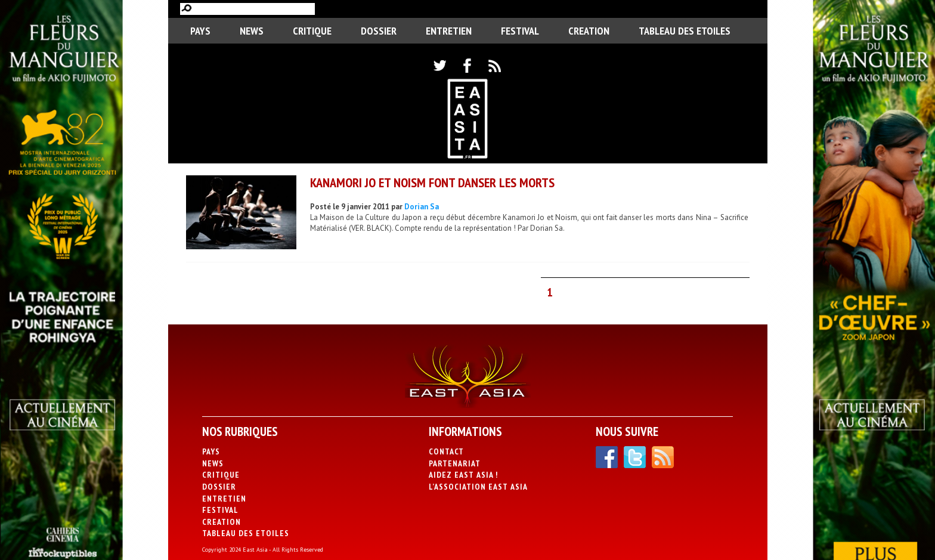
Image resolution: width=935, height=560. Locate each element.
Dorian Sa (422, 207)
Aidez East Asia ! (463, 475)
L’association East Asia (478, 487)
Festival (520, 31)
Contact (446, 451)
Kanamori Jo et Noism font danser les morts (432, 182)
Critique (312, 31)
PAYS (200, 31)
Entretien (449, 31)
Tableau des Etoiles (685, 31)
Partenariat (455, 463)
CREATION (589, 31)
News (252, 31)
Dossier (379, 31)
